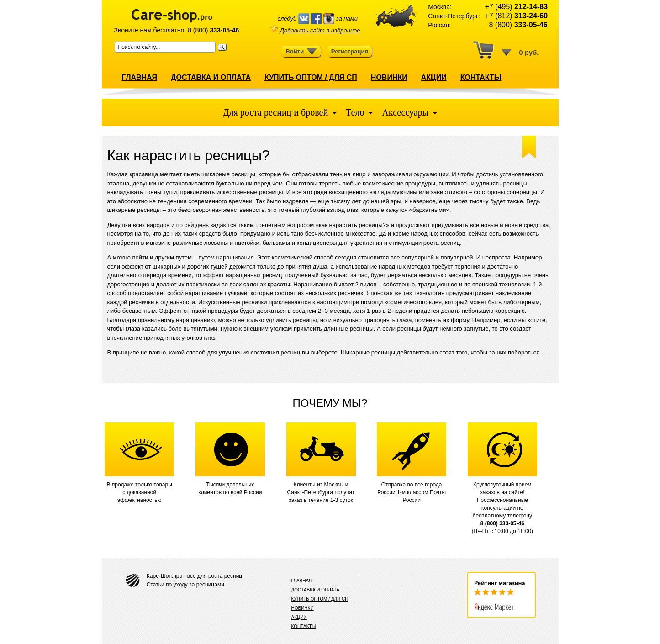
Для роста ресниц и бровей (277, 112)
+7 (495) (516, 7)
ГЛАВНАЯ (140, 77)
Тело (355, 112)
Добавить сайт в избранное (315, 30)
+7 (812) (516, 16)
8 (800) (213, 30)
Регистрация (350, 51)
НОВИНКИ (389, 77)
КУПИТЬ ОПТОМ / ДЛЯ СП (311, 77)
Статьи (156, 585)
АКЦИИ (434, 77)
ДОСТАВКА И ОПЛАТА (211, 77)
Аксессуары (405, 112)
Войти (301, 52)
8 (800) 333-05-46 (502, 523)
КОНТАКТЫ (481, 77)
